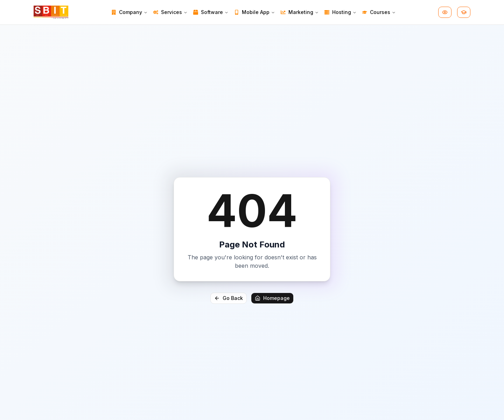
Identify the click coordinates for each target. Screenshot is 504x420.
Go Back (229, 298)
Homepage (272, 298)
